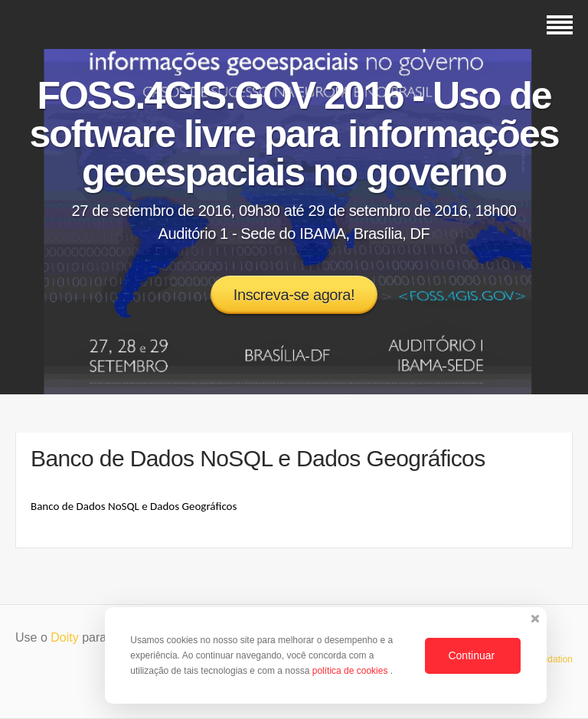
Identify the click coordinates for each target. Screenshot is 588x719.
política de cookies (351, 671)
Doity (64, 637)
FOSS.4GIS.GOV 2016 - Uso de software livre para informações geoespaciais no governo (294, 134)
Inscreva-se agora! (294, 295)
